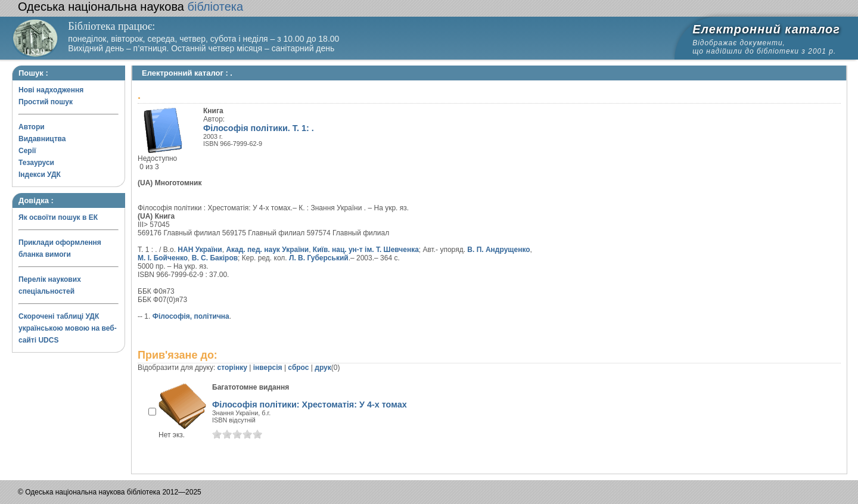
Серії (27, 151)
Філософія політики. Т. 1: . (259, 128)
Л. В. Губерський (319, 258)
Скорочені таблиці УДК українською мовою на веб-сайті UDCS (68, 328)
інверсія (268, 368)
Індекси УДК (40, 175)
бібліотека (130, 7)
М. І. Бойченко (163, 258)
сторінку (232, 368)
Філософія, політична (191, 316)
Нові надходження (51, 90)
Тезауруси (36, 163)
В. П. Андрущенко (498, 250)
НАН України (200, 250)
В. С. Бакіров (215, 258)
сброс (298, 368)
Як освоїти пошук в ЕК (58, 217)
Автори (32, 127)
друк (323, 368)
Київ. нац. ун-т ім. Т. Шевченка (366, 250)
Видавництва (42, 139)
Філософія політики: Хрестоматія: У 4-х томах (310, 405)
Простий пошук (46, 102)
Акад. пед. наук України (267, 250)
